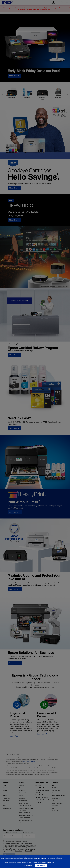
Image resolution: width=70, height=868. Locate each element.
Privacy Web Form (50, 862)
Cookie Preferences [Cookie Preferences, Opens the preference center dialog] (28, 865)
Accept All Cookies (41, 865)
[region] (35, 862)
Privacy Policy (43, 858)
